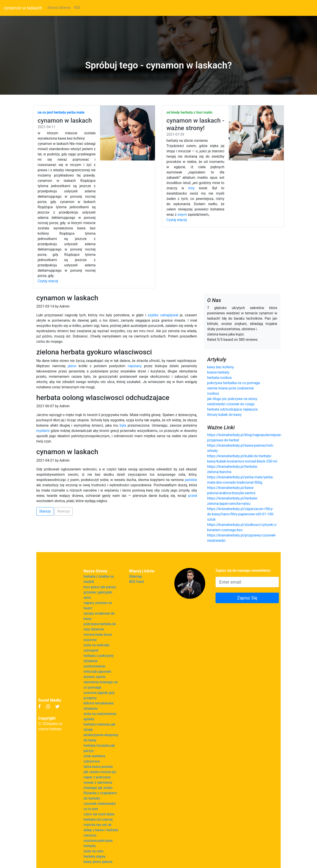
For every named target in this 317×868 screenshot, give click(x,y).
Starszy (45, 511)
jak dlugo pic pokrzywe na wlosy (232, 399)
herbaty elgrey (95, 856)
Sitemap (135, 576)
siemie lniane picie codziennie (230, 388)
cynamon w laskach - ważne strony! (195, 124)
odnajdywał (169, 315)
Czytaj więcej (48, 281)
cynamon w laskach (23, 8)
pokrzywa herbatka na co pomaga (234, 383)
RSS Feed (136, 582)
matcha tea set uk (98, 825)
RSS (77, 8)
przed (193, 496)
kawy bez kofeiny (220, 367)
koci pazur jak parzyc (100, 587)
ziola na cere (94, 851)
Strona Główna (59, 8)
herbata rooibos (219, 378)
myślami (43, 431)
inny (191, 188)
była (123, 425)
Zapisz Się (247, 598)
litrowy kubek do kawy (224, 415)
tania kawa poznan (98, 767)
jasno (72, 366)
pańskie (191, 480)
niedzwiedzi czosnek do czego (231, 404)
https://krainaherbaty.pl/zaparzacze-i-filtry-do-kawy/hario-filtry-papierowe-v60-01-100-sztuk (241, 514)
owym (182, 215)
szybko (153, 315)
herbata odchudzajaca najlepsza (232, 409)
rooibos (213, 393)
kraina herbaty (218, 372)
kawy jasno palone (98, 862)
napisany (135, 366)
